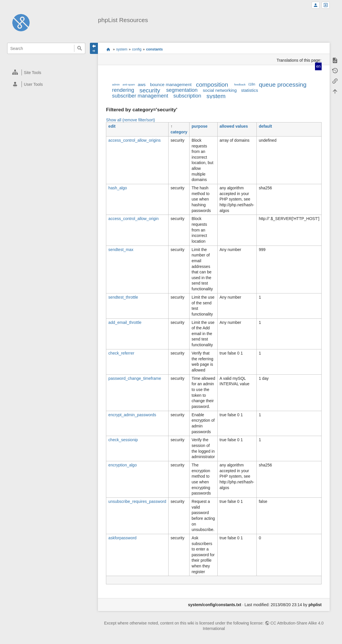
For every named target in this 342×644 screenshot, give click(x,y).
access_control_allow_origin (133, 219)
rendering (123, 90)
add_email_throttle (125, 322)
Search (80, 48)
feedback (240, 84)
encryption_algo (122, 465)
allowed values (234, 126)
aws (142, 84)
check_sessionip (123, 440)
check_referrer (121, 353)
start (108, 49)
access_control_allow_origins (134, 140)
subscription (187, 96)
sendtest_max (121, 250)
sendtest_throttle (123, 297)
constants (154, 49)
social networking (220, 90)
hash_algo (118, 188)
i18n (252, 84)
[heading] (47, 72)
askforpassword (122, 538)
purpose (199, 126)
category (179, 132)
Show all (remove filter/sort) (130, 120)
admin (116, 84)
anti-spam (129, 84)
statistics (250, 90)
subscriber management (140, 96)
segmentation (182, 90)
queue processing (283, 84)
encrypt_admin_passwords (132, 415)
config (137, 49)
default (265, 126)
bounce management (171, 84)
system (122, 49)
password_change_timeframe (135, 378)
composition (212, 84)
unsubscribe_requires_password (137, 501)
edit (112, 126)
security (150, 90)
